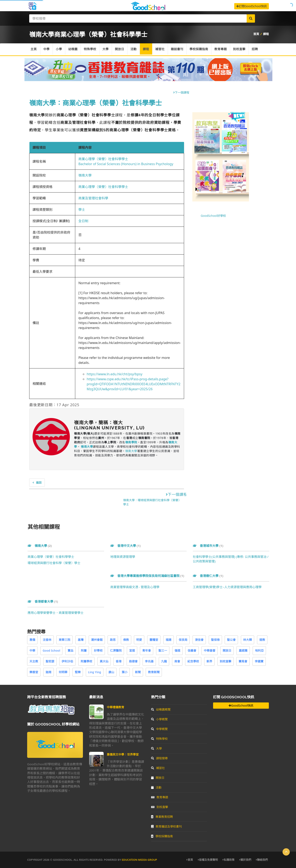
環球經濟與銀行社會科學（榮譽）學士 (54, 563)
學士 (82, 210)
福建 (169, 640)
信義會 (192, 650)
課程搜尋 (159, 758)
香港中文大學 (126, 546)
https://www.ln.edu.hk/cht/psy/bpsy (115, 374)
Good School (52, 650)
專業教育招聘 (162, 817)
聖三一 (163, 650)
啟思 (113, 640)
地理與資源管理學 (123, 557)
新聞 (138, 672)
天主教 (34, 661)
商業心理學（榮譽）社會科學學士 (103, 159)
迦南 (49, 672)
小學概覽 (159, 719)
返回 (37, 483)
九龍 (164, 661)
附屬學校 (86, 661)
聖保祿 (215, 640)
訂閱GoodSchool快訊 (252, 6)
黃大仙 (104, 661)
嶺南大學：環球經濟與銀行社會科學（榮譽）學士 (152, 502)
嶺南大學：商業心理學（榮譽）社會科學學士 (96, 103)
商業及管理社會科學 (93, 198)
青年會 (147, 650)
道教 (262, 640)
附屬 (84, 650)
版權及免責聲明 (208, 860)
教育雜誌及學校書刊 (166, 826)
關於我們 (245, 860)
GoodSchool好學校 (213, 216)
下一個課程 (181, 92)
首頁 (256, 34)
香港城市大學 (208, 546)
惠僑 (32, 640)
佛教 (126, 640)
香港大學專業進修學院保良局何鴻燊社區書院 (147, 576)
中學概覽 (159, 729)
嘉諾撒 (243, 650)
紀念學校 (193, 661)
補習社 (162, 49)
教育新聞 (154, 672)
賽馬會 (243, 661)
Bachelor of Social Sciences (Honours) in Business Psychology (126, 164)
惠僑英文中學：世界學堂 (123, 754)
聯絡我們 (262, 860)
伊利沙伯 (67, 661)
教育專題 (223, 49)
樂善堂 (34, 672)
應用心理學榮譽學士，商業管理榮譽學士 (56, 613)
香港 (119, 661)
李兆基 (149, 661)
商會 (177, 661)
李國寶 (259, 661)
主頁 (34, 49)
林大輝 (247, 640)
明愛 (139, 640)
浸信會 (199, 640)
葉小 (125, 672)
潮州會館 (97, 640)
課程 (266, 34)
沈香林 (47, 640)
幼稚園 (74, 49)
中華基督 (210, 650)
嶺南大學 (85, 175)
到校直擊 (242, 49)
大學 (107, 49)
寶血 (70, 650)
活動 (135, 49)
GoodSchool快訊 (241, 705)
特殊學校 (91, 49)
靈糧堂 (154, 640)
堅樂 (78, 672)
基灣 (81, 640)
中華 (32, 650)
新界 (209, 661)
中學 (47, 49)
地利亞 (259, 650)
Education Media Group (139, 860)
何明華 (63, 672)
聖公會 (231, 640)
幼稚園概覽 (161, 709)
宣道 (132, 650)
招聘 (258, 49)
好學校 (98, 650)
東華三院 (64, 640)
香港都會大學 (43, 601)
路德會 (133, 661)
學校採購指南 (201, 49)
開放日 (121, 49)
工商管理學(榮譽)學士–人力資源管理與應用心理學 (227, 587)
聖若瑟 (50, 661)
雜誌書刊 (179, 49)
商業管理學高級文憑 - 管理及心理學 (135, 587)
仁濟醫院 (116, 650)
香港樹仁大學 (208, 576)
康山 (111, 672)
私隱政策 (229, 860)
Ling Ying (95, 672)
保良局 (183, 640)
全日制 (83, 221)
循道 (177, 650)
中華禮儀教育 (115, 707)
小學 (59, 49)
